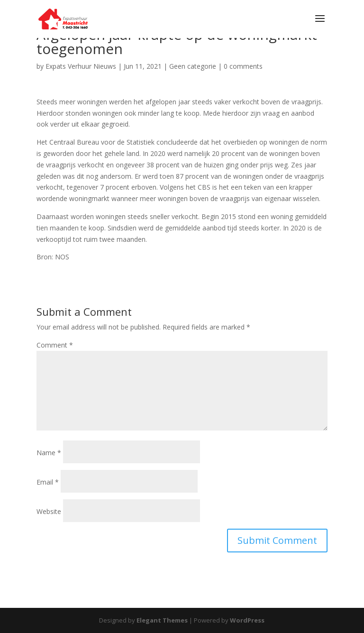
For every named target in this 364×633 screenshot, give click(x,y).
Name (49, 453)
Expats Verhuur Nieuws (81, 66)
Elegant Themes (162, 620)
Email (48, 482)
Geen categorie (193, 66)
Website (49, 511)
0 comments (243, 66)
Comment (55, 345)
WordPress (247, 620)
